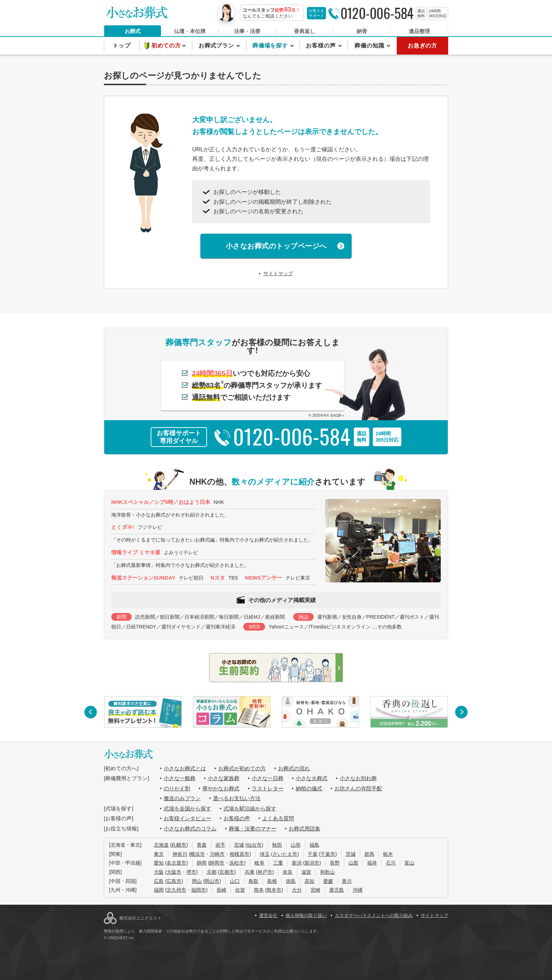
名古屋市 (176, 863)
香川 (347, 881)
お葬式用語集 (305, 829)
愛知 (159, 863)
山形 (296, 845)
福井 (372, 863)
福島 (314, 845)
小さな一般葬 (180, 778)
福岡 (159, 890)
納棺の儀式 (309, 788)
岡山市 (212, 881)
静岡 (202, 863)
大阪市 (174, 872)
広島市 (174, 881)
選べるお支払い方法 (237, 798)
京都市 (227, 872)
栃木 (388, 854)
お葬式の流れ (294, 768)
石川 (391, 863)
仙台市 (254, 845)
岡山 (197, 881)
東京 (159, 854)
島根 (272, 881)
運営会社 (268, 915)
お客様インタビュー (187, 818)
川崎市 (217, 854)
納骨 (362, 31)
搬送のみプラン (182, 798)
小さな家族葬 (224, 778)
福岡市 (199, 890)
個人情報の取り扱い (306, 915)
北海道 (161, 845)
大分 (297, 890)
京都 (212, 872)
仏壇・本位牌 (190, 31)
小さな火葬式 (312, 778)
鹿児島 (337, 890)
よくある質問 (278, 818)
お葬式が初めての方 (242, 768)
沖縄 (358, 890)
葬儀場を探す (271, 46)
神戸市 (265, 872)
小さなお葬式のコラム (190, 829)
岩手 (220, 845)
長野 (335, 863)
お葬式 (133, 31)
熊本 (259, 890)
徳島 (291, 881)
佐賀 (240, 890)
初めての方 (167, 46)
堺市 (191, 872)
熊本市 (274, 890)
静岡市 (217, 863)
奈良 (288, 872)
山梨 (353, 863)
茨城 (351, 854)
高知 (309, 881)
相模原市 (239, 854)
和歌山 (327, 872)
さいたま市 (285, 854)
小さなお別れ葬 (358, 778)
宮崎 (315, 890)
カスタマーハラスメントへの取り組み (374, 915)
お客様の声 (322, 46)
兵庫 (250, 872)
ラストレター (268, 788)
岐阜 (259, 863)
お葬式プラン (217, 46)
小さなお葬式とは (185, 768)
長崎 (221, 890)
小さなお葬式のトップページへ (276, 246)
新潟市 (312, 863)
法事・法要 (247, 31)
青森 (202, 845)
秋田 (277, 845)
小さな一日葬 (268, 778)
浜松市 (237, 863)
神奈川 (180, 854)
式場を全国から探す (187, 808)
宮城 (239, 845)
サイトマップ (278, 273)
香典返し (305, 31)
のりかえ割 (177, 788)
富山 (409, 863)
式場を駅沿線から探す (250, 808)
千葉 (313, 854)
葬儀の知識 (370, 46)
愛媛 (328, 881)
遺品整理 (419, 31)
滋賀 (306, 872)
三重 (278, 863)
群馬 (369, 854)
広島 (159, 881)
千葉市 (328, 854)
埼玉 (265, 854)
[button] (91, 712)
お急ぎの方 (422, 46)
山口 (235, 881)
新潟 (297, 863)
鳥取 (253, 881)
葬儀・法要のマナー (253, 829)
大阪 (159, 872)
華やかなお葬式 (221, 788)
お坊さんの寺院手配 (358, 788)
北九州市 (176, 890)
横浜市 (197, 854)
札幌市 (179, 845)
